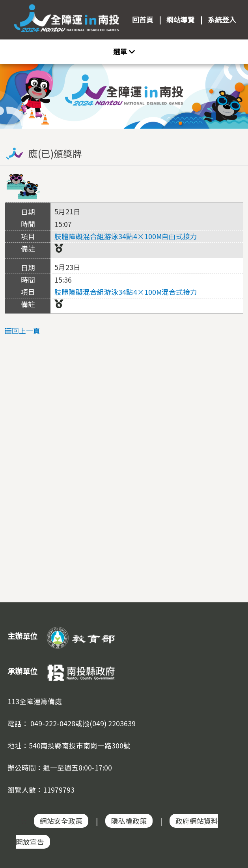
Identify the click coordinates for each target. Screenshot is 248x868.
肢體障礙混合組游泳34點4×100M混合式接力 (126, 292)
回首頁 (143, 20)
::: (124, 132)
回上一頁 (22, 331)
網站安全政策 (61, 821)
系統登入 (222, 20)
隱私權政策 (129, 821)
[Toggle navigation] (124, 52)
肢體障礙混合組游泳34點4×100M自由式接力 (126, 236)
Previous (14, 91)
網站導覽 (181, 20)
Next (234, 91)
